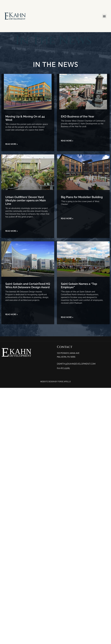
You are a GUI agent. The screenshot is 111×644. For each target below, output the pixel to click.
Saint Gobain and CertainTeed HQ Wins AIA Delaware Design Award (28, 285)
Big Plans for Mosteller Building (82, 197)
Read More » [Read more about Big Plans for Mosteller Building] (67, 219)
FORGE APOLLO (64, 381)
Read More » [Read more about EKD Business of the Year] (67, 141)
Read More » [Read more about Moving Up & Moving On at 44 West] (11, 144)
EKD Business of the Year (78, 116)
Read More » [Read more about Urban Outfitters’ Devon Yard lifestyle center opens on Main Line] (11, 231)
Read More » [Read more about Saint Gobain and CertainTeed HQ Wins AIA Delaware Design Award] (11, 315)
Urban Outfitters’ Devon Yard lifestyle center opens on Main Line (26, 200)
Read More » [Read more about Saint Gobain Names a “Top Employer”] (67, 317)
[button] (104, 16)
